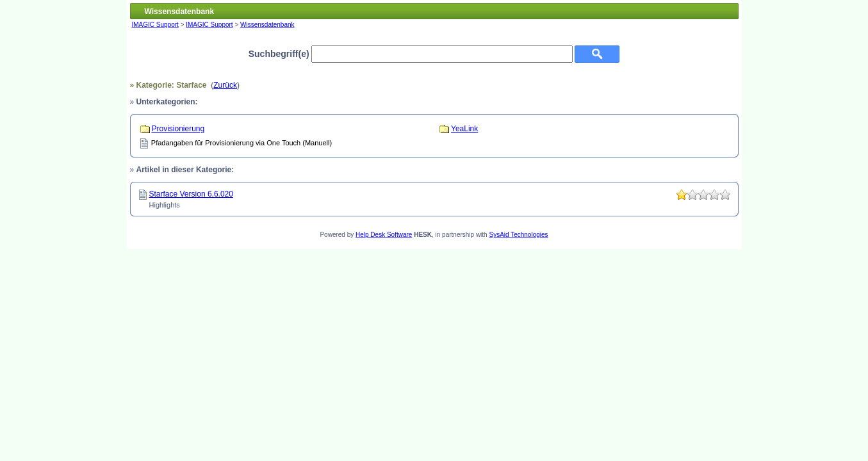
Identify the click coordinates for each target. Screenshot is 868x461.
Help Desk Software (384, 235)
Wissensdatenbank (267, 25)
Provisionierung (178, 129)
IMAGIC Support (155, 25)
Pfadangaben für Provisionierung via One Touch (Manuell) (242, 143)
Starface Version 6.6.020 (191, 194)
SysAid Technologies (518, 235)
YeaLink (464, 129)
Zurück (225, 85)
